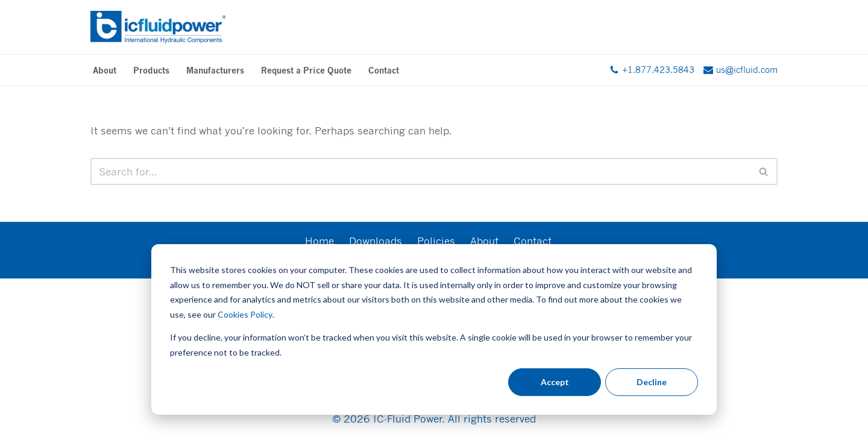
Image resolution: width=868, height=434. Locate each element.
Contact (384, 70)
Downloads (376, 241)
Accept (555, 382)
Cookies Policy (245, 314)
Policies (436, 241)
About (105, 70)
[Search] (420, 171)
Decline (652, 382)
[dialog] (434, 329)
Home (319, 241)
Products (151, 70)
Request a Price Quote (306, 70)
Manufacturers (215, 70)
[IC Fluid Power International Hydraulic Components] (158, 27)
